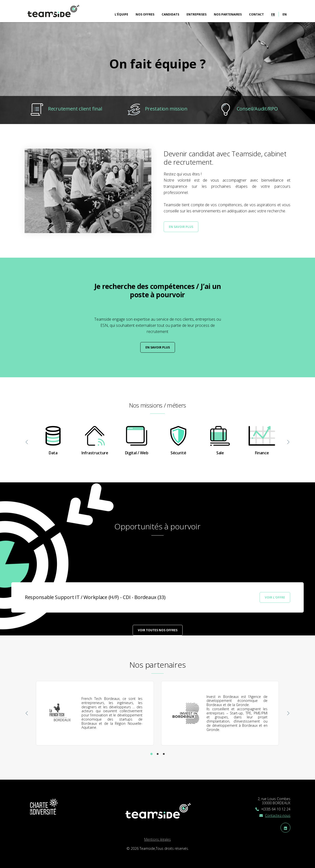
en (285, 14)
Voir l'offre (275, 597)
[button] (151, 754)
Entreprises (197, 14)
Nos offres (145, 14)
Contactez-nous (278, 815)
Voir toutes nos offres (158, 630)
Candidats (170, 14)
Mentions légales (157, 839)
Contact (256, 14)
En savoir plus (181, 227)
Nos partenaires (228, 14)
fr (273, 14)
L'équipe (121, 14)
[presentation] (27, 442)
